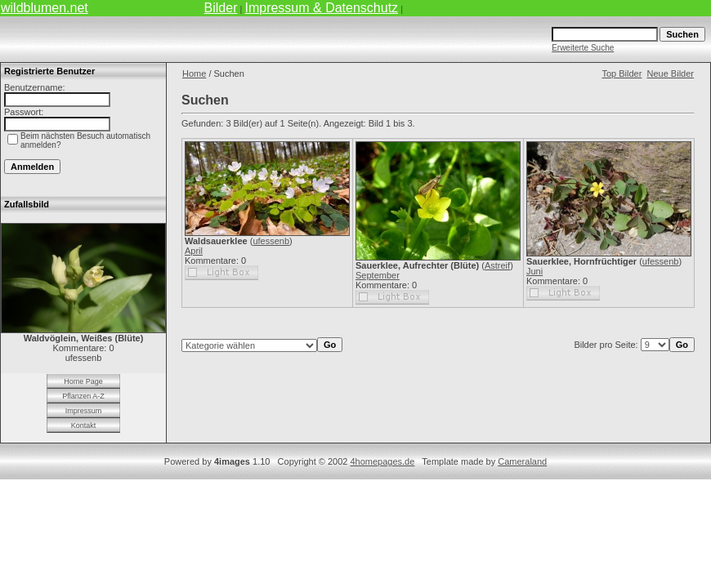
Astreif (497, 265)
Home (194, 73)
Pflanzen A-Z (83, 396)
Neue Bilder (671, 73)
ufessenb (271, 241)
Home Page (83, 381)
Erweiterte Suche (583, 48)
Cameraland (522, 461)
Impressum (84, 411)
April (194, 251)
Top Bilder (622, 73)
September (378, 275)
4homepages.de (382, 461)
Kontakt (84, 425)
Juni (534, 271)
